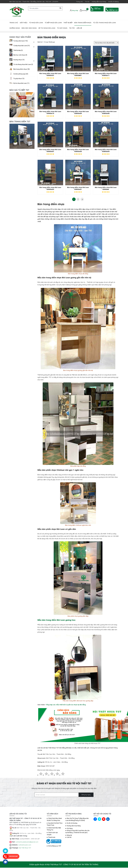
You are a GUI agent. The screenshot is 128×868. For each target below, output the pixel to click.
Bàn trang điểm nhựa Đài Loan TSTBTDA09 (78, 112)
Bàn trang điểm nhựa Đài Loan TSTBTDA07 (50, 150)
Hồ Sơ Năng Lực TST (55, 846)
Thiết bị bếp (68, 23)
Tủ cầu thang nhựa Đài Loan (104, 23)
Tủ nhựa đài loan (36, 23)
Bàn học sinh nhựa (29, 28)
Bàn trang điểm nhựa (83, 23)
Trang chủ (79, 2)
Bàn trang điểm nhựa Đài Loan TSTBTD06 (106, 188)
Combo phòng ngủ (21, 74)
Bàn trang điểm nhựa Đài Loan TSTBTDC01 (50, 74)
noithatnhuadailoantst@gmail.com (27, 842)
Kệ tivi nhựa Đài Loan (47, 28)
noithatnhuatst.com (25, 845)
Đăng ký (69, 835)
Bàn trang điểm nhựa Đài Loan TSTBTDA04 (106, 150)
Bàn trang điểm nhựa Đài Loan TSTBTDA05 (78, 150)
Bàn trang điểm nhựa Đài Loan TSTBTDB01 (78, 74)
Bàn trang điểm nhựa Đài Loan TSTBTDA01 (78, 188)
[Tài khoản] (74, 10)
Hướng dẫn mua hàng (99, 2)
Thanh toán (52, 837)
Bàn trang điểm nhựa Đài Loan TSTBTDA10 (50, 112)
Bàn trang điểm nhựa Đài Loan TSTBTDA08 (106, 112)
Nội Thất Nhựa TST (25, 848)
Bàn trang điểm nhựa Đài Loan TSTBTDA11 (106, 74)
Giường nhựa (15, 28)
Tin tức (87, 2)
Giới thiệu (24, 23)
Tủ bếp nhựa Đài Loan (53, 23)
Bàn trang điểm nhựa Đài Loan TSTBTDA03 (50, 188)
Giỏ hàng (70, 828)
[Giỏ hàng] (83, 10)
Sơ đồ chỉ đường (113, 2)
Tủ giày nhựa (62, 28)
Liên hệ (79, 28)
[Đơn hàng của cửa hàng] (106, 43)
